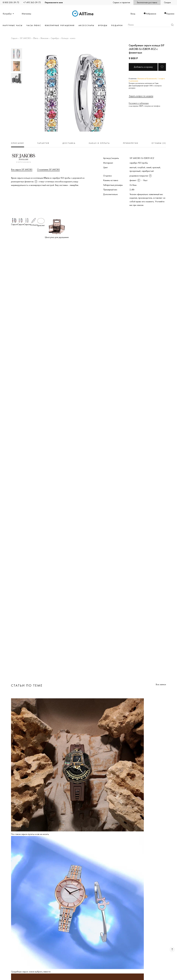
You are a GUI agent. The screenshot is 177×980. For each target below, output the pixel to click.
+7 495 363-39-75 (32, 2)
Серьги (14, 38)
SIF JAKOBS (25, 38)
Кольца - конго (68, 38)
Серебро (55, 38)
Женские (44, 38)
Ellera (36, 38)
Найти (172, 25)
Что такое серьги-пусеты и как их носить (30, 834)
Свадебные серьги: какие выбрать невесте (31, 972)
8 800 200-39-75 (11, 2)
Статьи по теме (27, 685)
